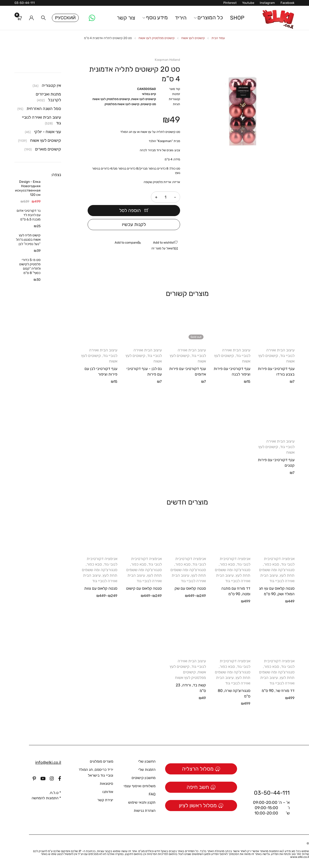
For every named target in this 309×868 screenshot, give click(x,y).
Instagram (267, 3)
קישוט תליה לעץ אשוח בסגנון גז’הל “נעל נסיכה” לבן (28, 240)
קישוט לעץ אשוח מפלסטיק (122, 104)
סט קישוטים (148, 104)
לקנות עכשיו (134, 225)
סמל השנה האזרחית (44, 109)
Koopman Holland (167, 60)
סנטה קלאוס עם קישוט (144, 588)
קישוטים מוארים (48, 149)
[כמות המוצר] (166, 197)
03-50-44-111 (25, 3)
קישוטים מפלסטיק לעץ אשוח (157, 38)
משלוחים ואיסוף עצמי (140, 786)
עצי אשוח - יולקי (48, 132)
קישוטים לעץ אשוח (193, 38)
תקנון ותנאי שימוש (142, 802)
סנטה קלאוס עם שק (190, 588)
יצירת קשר (105, 800)
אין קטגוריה (51, 85)
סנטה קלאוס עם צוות (101, 588)
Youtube (248, 3)
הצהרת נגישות (145, 811)
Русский (65, 18)
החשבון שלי (147, 761)
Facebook (288, 3)
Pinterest (230, 3)
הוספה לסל (130, 211)
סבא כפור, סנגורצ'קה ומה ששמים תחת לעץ (277, 570)
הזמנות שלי (147, 770)
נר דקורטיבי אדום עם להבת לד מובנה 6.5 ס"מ (29, 215)
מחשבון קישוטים (144, 778)
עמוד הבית (218, 38)
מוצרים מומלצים (102, 761)
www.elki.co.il (300, 857)
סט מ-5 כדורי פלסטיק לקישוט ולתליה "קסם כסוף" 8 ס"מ (30, 266)
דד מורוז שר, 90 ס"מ (278, 691)
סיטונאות (106, 784)
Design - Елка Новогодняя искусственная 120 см (28, 188)
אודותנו (108, 792)
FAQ (152, 794)
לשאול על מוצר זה (163, 248)
